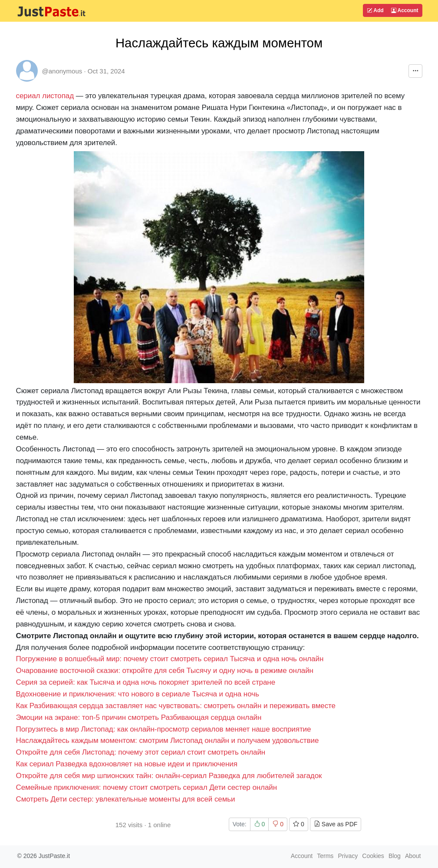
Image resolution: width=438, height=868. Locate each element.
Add (375, 10)
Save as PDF (336, 824)
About (413, 856)
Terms (325, 856)
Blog (395, 856)
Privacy (348, 856)
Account (405, 10)
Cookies (373, 856)
